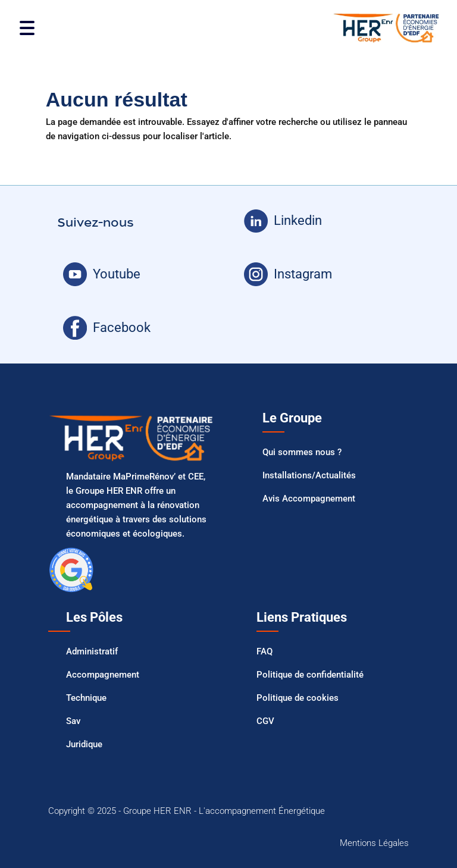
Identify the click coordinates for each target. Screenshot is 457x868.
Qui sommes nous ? (302, 452)
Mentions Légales (374, 843)
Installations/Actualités (309, 475)
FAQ (265, 651)
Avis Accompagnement (309, 499)
